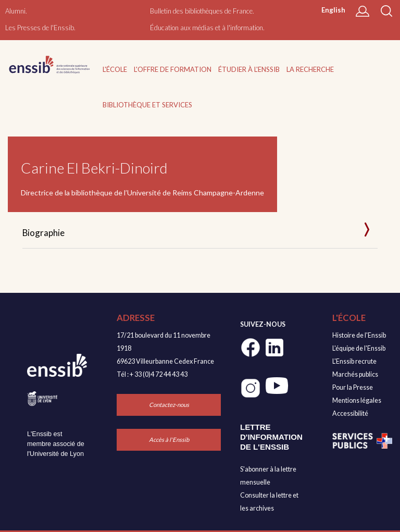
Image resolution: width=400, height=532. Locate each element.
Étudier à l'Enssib (249, 69)
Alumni (15, 11)
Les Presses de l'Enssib (40, 28)
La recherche (310, 69)
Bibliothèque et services (147, 105)
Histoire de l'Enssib (359, 335)
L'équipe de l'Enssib (359, 348)
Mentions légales (357, 400)
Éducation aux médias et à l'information (207, 28)
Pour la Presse (353, 387)
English (333, 10)
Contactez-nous (169, 405)
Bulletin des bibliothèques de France (201, 11)
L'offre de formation (173, 69)
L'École (115, 69)
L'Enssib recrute (354, 361)
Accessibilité (350, 413)
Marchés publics (355, 374)
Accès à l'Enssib (169, 440)
